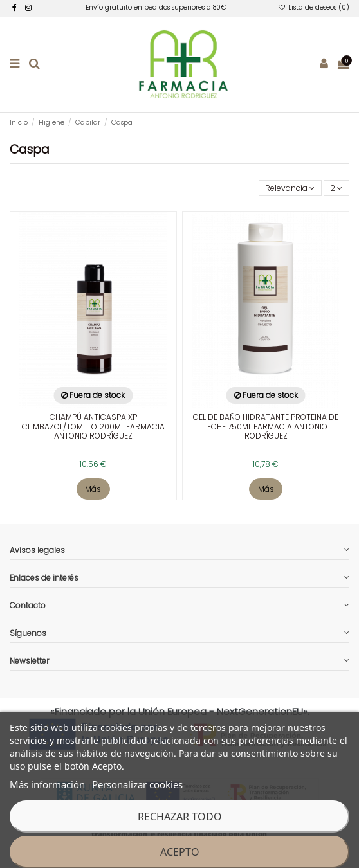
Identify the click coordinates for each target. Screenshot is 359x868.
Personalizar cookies (137, 784)
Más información (47, 784)
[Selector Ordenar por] (290, 188)
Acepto (180, 852)
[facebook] (14, 7)
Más (93, 489)
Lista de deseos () (314, 7)
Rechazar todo (180, 817)
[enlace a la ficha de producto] (93, 345)
